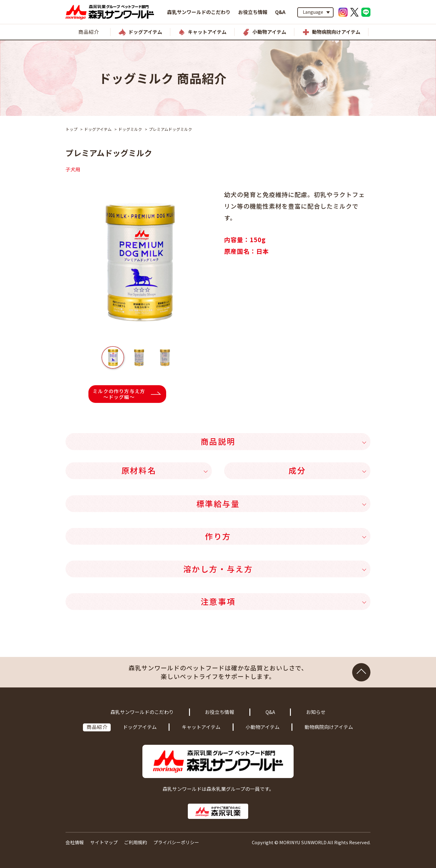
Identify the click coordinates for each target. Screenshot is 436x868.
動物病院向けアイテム (329, 727)
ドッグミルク (130, 129)
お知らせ (316, 712)
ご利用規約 (136, 842)
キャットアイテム (201, 727)
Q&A (280, 12)
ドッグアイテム (98, 129)
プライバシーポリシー (176, 842)
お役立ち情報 (253, 12)
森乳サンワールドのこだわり (199, 12)
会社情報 (75, 842)
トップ (71, 129)
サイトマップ (104, 842)
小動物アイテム (263, 727)
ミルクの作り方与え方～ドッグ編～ (119, 394)
